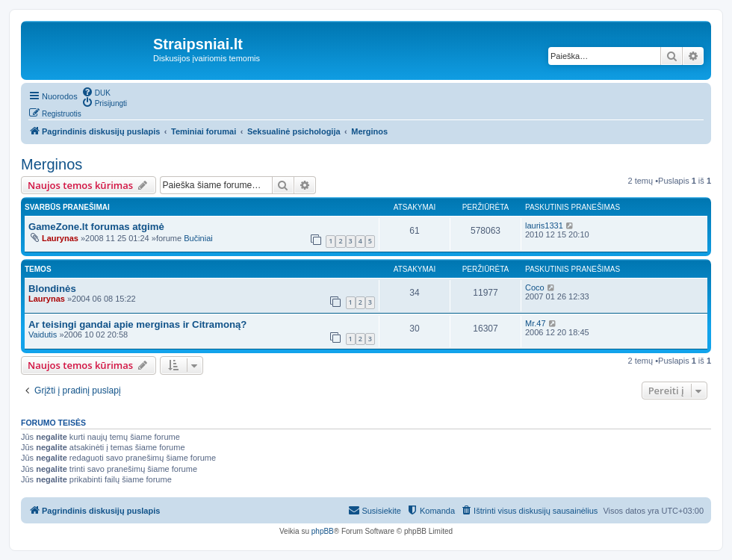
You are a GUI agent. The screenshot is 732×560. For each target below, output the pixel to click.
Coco (535, 287)
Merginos (52, 164)
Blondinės (52, 289)
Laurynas (60, 238)
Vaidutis (43, 335)
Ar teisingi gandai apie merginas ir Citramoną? (137, 324)
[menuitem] (96, 92)
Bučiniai (198, 238)
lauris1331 (544, 225)
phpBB (323, 531)
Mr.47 (536, 323)
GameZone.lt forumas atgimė (96, 227)
